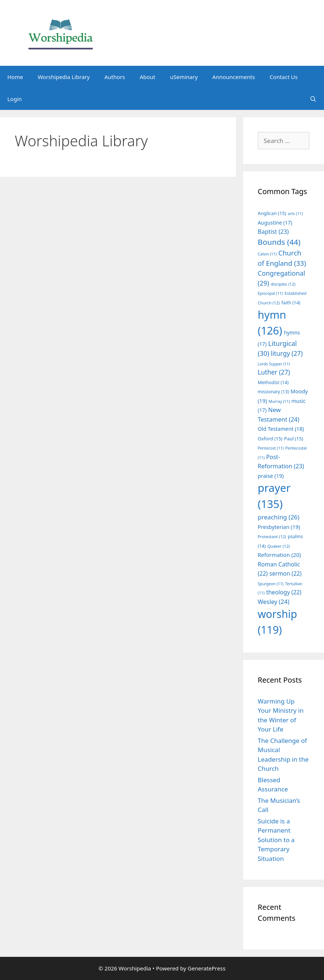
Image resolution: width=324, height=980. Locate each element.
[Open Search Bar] (313, 99)
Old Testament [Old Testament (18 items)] (281, 429)
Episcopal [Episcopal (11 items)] (271, 293)
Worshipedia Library (64, 77)
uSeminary (184, 77)
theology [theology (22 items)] (284, 592)
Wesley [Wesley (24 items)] (274, 602)
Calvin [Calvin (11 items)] (267, 254)
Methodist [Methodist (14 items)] (273, 382)
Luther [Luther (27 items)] (274, 372)
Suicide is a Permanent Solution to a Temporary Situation (276, 840)
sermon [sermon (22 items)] (285, 573)
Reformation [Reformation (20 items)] (280, 555)
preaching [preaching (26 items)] (279, 517)
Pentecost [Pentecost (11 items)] (271, 448)
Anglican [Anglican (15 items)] (272, 213)
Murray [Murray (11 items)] (279, 401)
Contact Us (284, 77)
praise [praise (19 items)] (271, 476)
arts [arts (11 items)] (295, 214)
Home (15, 77)
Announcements (234, 77)
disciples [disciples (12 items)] (283, 284)
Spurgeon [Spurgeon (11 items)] (271, 584)
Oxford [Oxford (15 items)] (270, 439)
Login (15, 99)
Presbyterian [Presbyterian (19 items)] (279, 527)
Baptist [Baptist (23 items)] (273, 232)
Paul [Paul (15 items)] (294, 439)
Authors (115, 77)
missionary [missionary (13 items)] (273, 391)
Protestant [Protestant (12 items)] (272, 537)
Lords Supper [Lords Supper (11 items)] (274, 364)
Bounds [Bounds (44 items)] (279, 242)
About (147, 77)
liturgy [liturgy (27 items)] (287, 353)
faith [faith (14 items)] (291, 303)
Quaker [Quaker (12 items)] (279, 546)
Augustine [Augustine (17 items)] (275, 223)
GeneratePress (207, 968)
